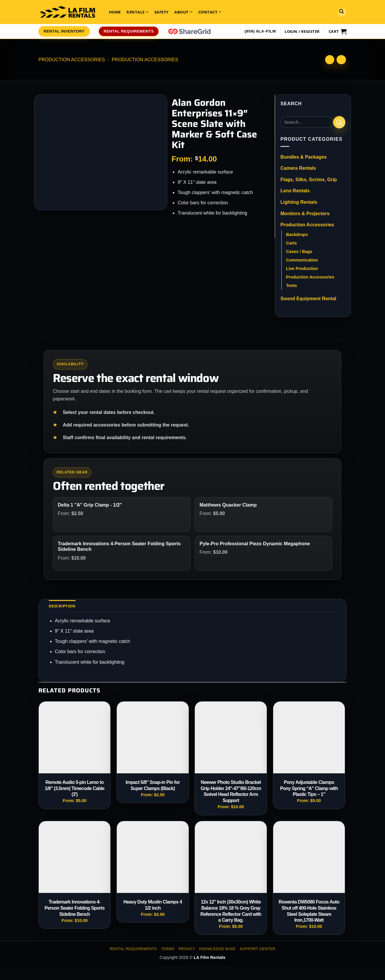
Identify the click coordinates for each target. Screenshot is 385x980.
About (183, 12)
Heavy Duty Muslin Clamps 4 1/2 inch (153, 905)
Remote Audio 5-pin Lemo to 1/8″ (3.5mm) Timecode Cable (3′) (75, 788)
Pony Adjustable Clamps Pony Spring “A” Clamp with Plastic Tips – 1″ (309, 788)
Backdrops (297, 235)
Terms (168, 949)
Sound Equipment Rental (308, 299)
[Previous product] (341, 60)
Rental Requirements (133, 949)
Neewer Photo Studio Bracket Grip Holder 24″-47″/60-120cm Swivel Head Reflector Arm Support (231, 791)
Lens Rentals (295, 191)
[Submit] (339, 122)
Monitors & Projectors (305, 214)
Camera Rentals (298, 168)
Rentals (137, 12)
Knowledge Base (217, 949)
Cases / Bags (299, 252)
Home (115, 12)
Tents (292, 286)
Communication (302, 260)
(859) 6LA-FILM (260, 31)
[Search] (341, 12)
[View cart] (338, 31)
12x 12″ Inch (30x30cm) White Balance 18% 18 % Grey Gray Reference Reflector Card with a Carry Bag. (231, 911)
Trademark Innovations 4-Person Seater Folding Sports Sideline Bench (75, 908)
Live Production (302, 269)
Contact (210, 12)
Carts (292, 243)
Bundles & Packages (304, 157)
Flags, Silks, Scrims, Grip (309, 180)
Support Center (257, 949)
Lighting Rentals (299, 202)
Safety (162, 12)
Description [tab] (62, 606)
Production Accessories (72, 60)
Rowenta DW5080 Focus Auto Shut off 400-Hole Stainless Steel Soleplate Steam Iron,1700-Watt (309, 911)
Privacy (187, 949)
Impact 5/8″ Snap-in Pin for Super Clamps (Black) (153, 785)
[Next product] (330, 60)
